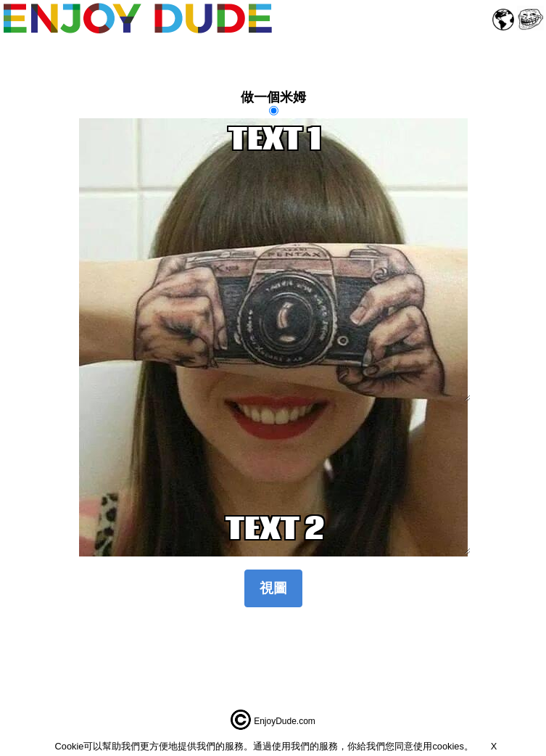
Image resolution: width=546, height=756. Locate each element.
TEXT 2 (275, 531)
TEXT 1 (275, 260)
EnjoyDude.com (285, 721)
